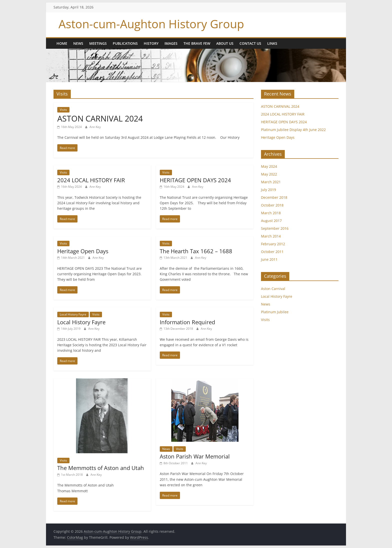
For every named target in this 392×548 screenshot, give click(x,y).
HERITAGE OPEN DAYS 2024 (195, 180)
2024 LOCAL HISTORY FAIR (91, 180)
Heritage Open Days (83, 251)
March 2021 (271, 182)
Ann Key (95, 127)
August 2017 (271, 221)
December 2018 (274, 197)
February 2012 (273, 244)
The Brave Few (197, 43)
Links (272, 43)
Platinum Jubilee (275, 312)
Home (62, 43)
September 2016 (275, 228)
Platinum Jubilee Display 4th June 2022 (293, 130)
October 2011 (272, 252)
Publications (125, 43)
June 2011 (269, 259)
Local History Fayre (73, 314)
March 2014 (271, 236)
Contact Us (250, 43)
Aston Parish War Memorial (195, 456)
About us (225, 43)
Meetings (98, 43)
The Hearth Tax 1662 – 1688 (196, 251)
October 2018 (272, 205)
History (151, 43)
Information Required (187, 322)
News (78, 43)
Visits (63, 110)
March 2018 (271, 213)
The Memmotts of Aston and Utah (101, 468)
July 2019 (268, 190)
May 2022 (269, 174)
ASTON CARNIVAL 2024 (100, 118)
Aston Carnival (273, 289)
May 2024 (269, 166)
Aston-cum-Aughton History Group (151, 24)
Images (171, 43)
